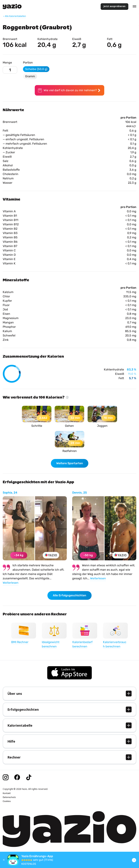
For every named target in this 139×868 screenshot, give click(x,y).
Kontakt (7, 793)
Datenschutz (9, 797)
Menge (7, 63)
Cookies (7, 801)
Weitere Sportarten (70, 463)
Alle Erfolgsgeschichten (69, 595)
